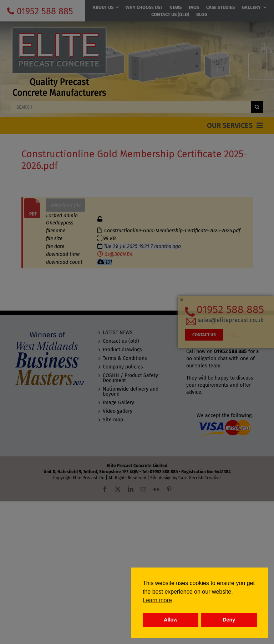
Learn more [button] (157, 600)
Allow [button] (171, 620)
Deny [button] (229, 620)
